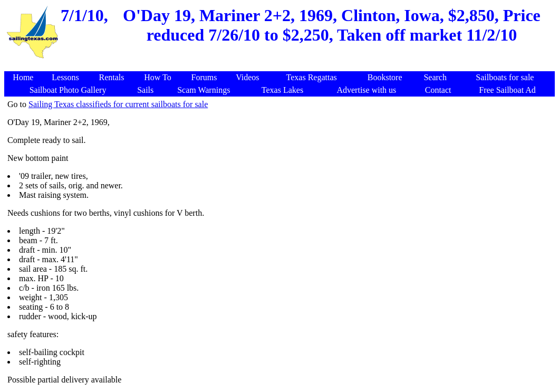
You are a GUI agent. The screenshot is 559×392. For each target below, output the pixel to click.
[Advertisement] (281, 66)
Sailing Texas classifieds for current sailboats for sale (118, 104)
